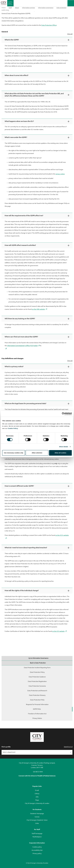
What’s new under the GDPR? (37, 137)
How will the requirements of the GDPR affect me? (37, 216)
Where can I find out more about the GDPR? (37, 337)
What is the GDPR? (37, 40)
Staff (10, 8)
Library (37, 794)
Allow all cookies (60, 453)
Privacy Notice (52, 718)
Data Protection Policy (51, 672)
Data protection (61, 8)
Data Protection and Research (49, 691)
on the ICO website (58, 631)
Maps (37, 800)
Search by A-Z (68, 747)
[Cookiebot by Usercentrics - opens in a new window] (63, 414)
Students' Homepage (37, 814)
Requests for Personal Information (49, 705)
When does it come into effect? (37, 76)
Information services (28, 8)
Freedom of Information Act (50, 714)
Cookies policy (37, 847)
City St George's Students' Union (37, 820)
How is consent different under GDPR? (37, 486)
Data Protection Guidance (50, 677)
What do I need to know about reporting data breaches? (37, 548)
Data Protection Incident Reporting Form (48, 668)
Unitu (37, 823)
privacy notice (60, 174)
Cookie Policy (13, 428)
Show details (64, 447)
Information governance (46, 8)
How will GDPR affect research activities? (37, 245)
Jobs (37, 797)
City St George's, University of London (37, 803)
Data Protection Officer (49, 25)
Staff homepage (37, 834)
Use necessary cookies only (14, 453)
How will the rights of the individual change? (37, 591)
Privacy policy (37, 854)
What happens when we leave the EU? (37, 121)
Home (4, 8)
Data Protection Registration (50, 682)
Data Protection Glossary (50, 695)
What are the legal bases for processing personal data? (37, 404)
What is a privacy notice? (37, 367)
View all (70, 34)
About (17, 8)
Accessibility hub (37, 850)
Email (37, 790)
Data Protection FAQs (51, 700)
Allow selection (37, 453)
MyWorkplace (37, 837)
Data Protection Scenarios (50, 686)
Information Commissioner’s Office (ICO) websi (22, 346)
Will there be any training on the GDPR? (37, 319)
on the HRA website (38, 309)
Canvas (37, 817)
